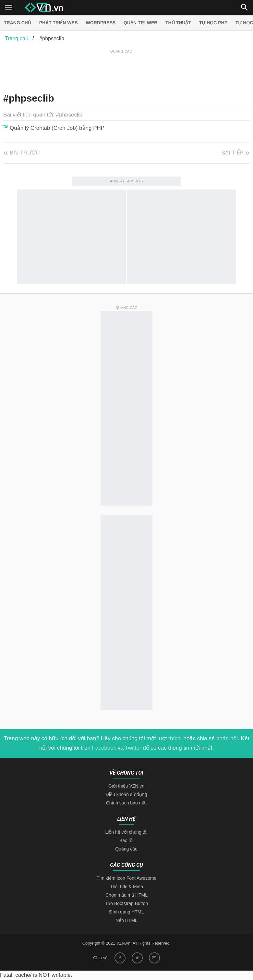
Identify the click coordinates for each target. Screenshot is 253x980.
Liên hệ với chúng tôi (126, 935)
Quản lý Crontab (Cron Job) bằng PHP (57, 128)
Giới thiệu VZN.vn (126, 888)
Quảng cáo (126, 951)
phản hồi (227, 841)
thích (174, 841)
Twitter (133, 850)
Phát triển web (59, 23)
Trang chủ (18, 23)
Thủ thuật (178, 23)
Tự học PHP (213, 23)
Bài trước (25, 153)
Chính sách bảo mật (126, 905)
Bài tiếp (232, 153)
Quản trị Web (140, 23)
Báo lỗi (126, 943)
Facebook (104, 850)
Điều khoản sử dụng (126, 897)
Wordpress (101, 23)
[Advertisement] (121, 69)
